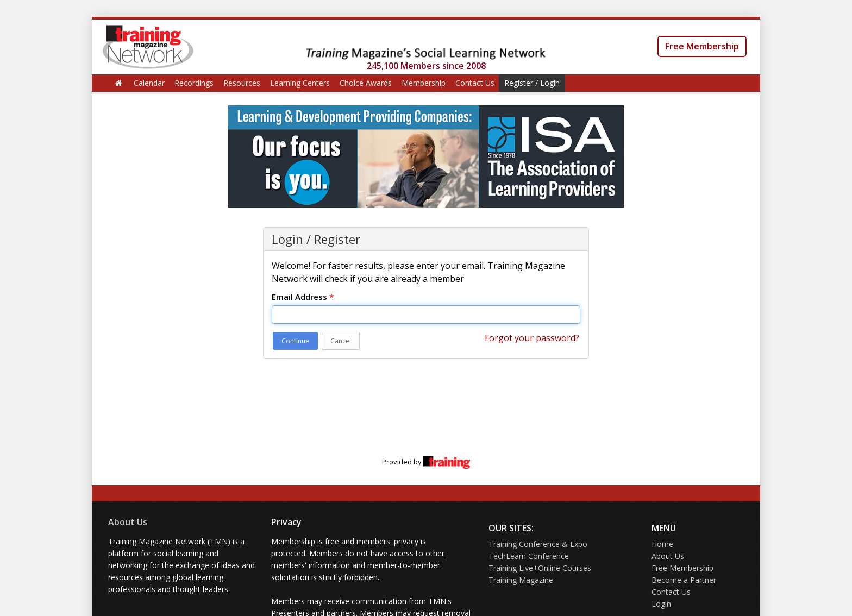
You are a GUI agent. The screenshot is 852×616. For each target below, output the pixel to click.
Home (662, 544)
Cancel (341, 341)
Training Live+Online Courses (540, 568)
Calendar (149, 83)
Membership (424, 83)
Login (661, 604)
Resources (242, 83)
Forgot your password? (532, 338)
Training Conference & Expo (538, 544)
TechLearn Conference (529, 556)
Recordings (194, 83)
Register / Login (532, 83)
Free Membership (702, 46)
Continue (295, 341)
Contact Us (475, 83)
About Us (128, 522)
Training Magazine (521, 580)
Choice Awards (366, 83)
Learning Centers (300, 83)
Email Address (303, 297)
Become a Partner (684, 580)
